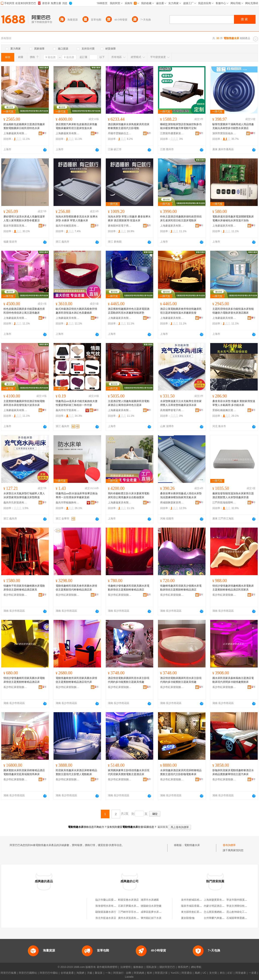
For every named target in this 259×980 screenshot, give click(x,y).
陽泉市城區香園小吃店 (194, 906)
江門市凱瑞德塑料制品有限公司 (224, 503)
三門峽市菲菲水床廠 (130, 912)
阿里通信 (187, 973)
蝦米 (150, 973)
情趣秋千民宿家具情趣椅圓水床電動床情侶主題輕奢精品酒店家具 (24, 588)
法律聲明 (125, 967)
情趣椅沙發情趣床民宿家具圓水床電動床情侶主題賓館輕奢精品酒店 (129, 588)
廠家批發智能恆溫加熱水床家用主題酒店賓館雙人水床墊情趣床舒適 (233, 495)
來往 (222, 973)
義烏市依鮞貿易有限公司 (68, 226)
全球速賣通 (67, 973)
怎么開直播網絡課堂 (215, 912)
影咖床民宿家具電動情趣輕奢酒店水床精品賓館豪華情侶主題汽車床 (233, 772)
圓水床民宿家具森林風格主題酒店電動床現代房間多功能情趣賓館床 (233, 680)
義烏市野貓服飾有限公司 (68, 503)
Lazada (129, 977)
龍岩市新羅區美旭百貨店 (15, 226)
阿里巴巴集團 (8, 973)
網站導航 (196, 967)
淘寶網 (80, 973)
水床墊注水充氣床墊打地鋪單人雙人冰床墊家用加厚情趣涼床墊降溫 (24, 495)
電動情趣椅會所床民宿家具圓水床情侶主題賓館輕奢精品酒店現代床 (76, 680)
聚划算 (99, 973)
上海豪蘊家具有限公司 (15, 133)
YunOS (175, 973)
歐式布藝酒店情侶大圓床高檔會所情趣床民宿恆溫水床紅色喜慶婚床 (76, 311)
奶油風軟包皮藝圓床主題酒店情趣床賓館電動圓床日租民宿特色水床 (24, 126)
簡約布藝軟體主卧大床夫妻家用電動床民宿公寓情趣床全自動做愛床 (129, 495)
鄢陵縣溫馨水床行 (106, 912)
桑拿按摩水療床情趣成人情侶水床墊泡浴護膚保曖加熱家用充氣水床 (181, 495)
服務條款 (138, 967)
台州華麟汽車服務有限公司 (219, 918)
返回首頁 (163, 827)
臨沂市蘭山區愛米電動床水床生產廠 (116, 900)
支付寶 (213, 973)
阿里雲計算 (161, 973)
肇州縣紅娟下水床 (151, 918)
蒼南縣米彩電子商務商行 (120, 226)
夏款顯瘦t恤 (188, 918)
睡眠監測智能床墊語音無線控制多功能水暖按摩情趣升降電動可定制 (181, 126)
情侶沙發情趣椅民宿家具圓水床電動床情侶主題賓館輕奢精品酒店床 (24, 680)
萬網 (197, 973)
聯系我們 (183, 967)
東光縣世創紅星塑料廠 (194, 912)
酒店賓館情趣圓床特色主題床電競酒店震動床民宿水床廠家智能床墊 (129, 311)
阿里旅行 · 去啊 (122, 973)
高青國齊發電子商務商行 (172, 410)
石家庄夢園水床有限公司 (132, 906)
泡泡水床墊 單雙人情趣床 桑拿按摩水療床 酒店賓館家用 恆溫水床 (129, 219)
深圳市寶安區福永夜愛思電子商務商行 (224, 133)
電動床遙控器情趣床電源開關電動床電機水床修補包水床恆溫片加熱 (233, 219)
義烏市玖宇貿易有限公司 (68, 410)
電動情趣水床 (192, 845)
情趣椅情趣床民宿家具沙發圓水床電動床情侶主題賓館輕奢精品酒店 (181, 588)
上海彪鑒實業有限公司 (217, 900)
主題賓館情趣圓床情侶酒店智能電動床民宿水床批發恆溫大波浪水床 (24, 403)
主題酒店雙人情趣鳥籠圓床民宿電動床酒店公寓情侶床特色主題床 (129, 403)
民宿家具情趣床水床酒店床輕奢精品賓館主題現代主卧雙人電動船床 (76, 772)
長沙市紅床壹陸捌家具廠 (15, 595)
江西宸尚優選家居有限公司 (172, 133)
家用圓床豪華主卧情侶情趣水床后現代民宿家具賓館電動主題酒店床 (129, 772)
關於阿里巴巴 (167, 967)
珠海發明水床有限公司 (108, 906)
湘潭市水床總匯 (150, 900)
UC (205, 973)
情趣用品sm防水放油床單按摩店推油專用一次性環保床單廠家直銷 (77, 495)
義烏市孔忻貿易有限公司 (15, 503)
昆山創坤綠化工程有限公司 (242, 912)
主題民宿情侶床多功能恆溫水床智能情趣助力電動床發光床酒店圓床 (233, 311)
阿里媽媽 (139, 973)
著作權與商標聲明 (107, 967)
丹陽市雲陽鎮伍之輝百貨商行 (120, 133)
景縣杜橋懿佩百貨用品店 (224, 410)
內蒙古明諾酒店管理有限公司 (221, 906)
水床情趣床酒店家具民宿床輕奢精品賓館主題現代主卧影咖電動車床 (181, 772)
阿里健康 (241, 973)
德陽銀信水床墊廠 (151, 906)
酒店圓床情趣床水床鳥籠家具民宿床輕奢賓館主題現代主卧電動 (129, 126)
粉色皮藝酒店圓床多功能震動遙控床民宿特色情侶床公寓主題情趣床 (24, 311)
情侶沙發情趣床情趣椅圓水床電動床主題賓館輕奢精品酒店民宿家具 (233, 588)
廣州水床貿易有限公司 (131, 918)
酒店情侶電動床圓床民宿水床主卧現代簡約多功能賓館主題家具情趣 (129, 680)
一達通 (253, 973)
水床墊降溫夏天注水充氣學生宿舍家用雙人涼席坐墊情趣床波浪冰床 (181, 403)
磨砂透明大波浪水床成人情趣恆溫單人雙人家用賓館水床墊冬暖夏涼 (24, 219)
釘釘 (230, 973)
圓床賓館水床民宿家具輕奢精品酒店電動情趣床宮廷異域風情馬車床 (24, 772)
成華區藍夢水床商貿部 (154, 912)
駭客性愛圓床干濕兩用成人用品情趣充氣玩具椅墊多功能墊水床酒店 (233, 126)
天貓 (90, 973)
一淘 (108, 973)
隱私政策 (152, 967)
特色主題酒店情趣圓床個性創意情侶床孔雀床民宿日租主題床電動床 (181, 219)
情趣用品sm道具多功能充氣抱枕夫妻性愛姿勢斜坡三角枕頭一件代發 (77, 403)
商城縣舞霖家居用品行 (172, 503)
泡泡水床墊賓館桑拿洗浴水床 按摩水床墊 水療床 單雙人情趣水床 (77, 219)
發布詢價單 (229, 845)
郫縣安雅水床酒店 (128, 900)
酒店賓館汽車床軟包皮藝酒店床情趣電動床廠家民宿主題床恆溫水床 (76, 126)
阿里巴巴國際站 (28, 973)
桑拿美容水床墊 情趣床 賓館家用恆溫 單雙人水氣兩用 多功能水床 (234, 403)
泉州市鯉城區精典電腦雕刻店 (198, 900)
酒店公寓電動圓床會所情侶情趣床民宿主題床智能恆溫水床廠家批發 (181, 311)
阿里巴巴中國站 (49, 973)
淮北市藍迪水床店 (106, 918)
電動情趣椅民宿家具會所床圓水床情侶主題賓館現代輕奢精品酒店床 (76, 588)
